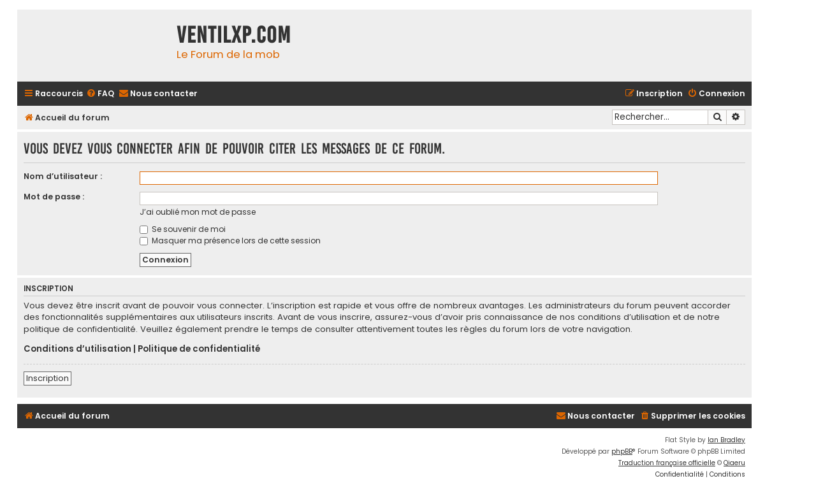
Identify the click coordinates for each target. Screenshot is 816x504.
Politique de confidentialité (199, 349)
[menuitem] (100, 94)
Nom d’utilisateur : (63, 176)
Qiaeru (734, 463)
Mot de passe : (54, 197)
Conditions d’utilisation (77, 349)
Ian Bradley (726, 440)
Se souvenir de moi (183, 229)
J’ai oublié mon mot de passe (198, 212)
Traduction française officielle (667, 463)
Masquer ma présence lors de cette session (230, 241)
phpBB (622, 451)
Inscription (47, 378)
